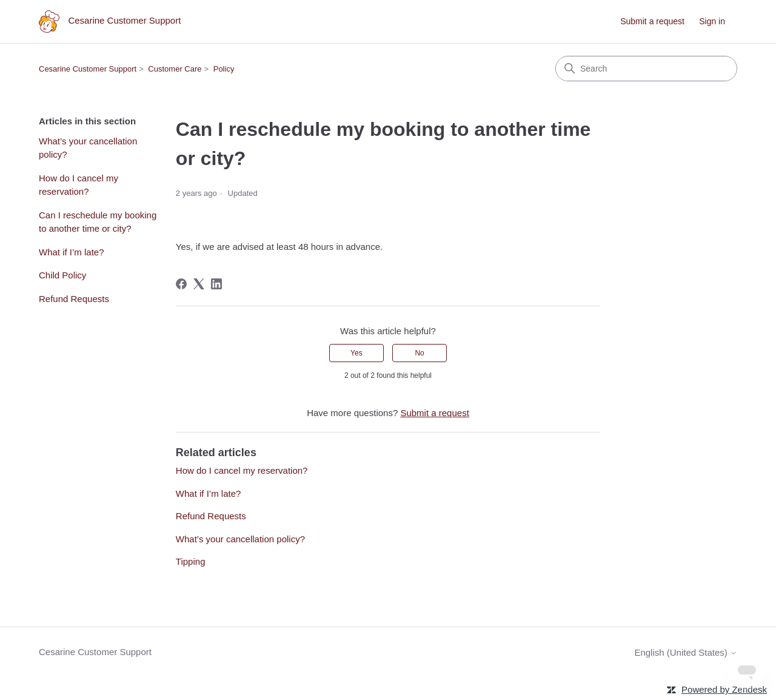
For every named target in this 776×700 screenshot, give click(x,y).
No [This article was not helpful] (419, 353)
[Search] (646, 69)
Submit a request (652, 21)
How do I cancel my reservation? (79, 185)
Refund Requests (74, 299)
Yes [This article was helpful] (356, 353)
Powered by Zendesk (724, 689)
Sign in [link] (712, 21)
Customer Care (175, 69)
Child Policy (62, 275)
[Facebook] (181, 284)
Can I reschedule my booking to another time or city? (98, 222)
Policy (224, 69)
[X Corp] (199, 284)
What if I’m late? (72, 252)
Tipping (191, 561)
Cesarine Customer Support (88, 69)
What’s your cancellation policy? (88, 148)
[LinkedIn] (216, 284)
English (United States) (686, 652)
